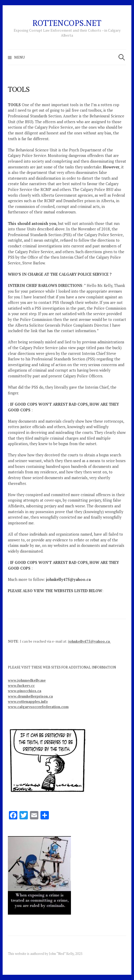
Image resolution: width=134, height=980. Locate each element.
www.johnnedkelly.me (27, 680)
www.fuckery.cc (21, 686)
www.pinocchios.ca (25, 691)
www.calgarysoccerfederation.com (38, 707)
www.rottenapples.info (28, 701)
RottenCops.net (67, 23)
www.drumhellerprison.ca (30, 696)
